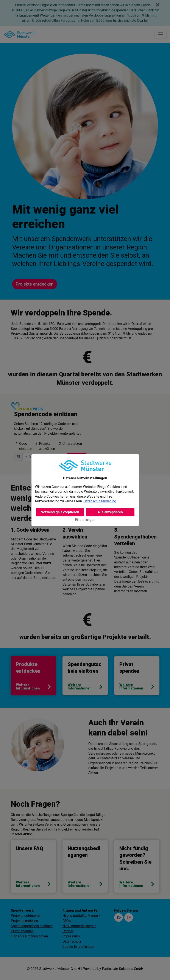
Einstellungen (85, 520)
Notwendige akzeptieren (60, 512)
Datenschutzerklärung (100, 501)
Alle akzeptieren (110, 512)
